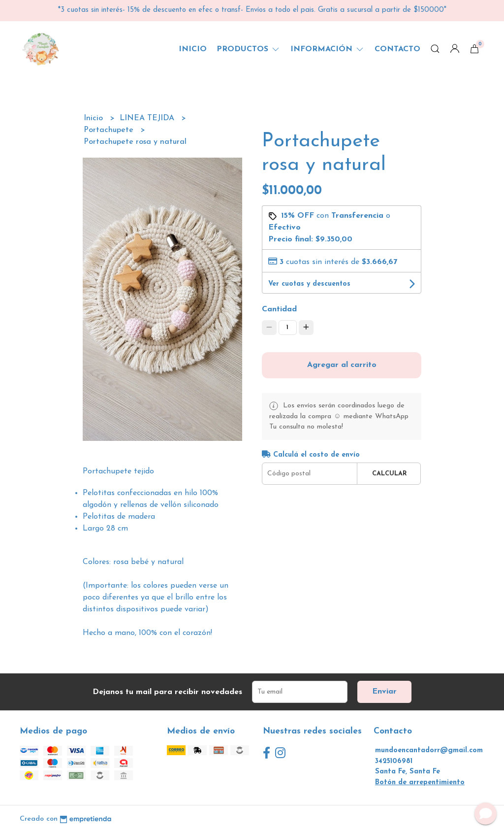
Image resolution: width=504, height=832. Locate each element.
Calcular (390, 474)
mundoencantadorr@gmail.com (429, 750)
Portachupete (110, 130)
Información (328, 49)
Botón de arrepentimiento (420, 782)
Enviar (384, 692)
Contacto (397, 49)
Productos (249, 49)
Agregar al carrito (342, 365)
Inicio (193, 49)
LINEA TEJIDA (148, 118)
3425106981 (394, 761)
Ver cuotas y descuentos (309, 284)
